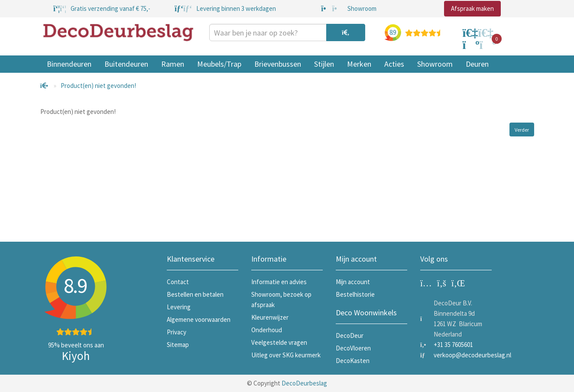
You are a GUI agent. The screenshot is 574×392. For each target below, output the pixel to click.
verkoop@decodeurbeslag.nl (472, 355)
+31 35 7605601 (453, 345)
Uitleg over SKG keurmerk (286, 355)
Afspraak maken (472, 8)
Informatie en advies (279, 282)
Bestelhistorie (355, 294)
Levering (179, 307)
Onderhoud (267, 330)
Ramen (173, 64)
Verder (522, 130)
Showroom (435, 64)
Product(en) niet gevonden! (98, 86)
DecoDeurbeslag (304, 383)
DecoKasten (353, 361)
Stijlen (324, 64)
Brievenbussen (278, 64)
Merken (359, 64)
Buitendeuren (126, 64)
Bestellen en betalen (195, 294)
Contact (178, 282)
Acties (394, 64)
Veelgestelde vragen (279, 342)
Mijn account (353, 282)
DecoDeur (350, 335)
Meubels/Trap (219, 64)
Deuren (477, 64)
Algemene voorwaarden (199, 319)
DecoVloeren (353, 348)
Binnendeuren (69, 64)
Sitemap (178, 345)
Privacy (177, 332)
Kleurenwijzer (270, 317)
